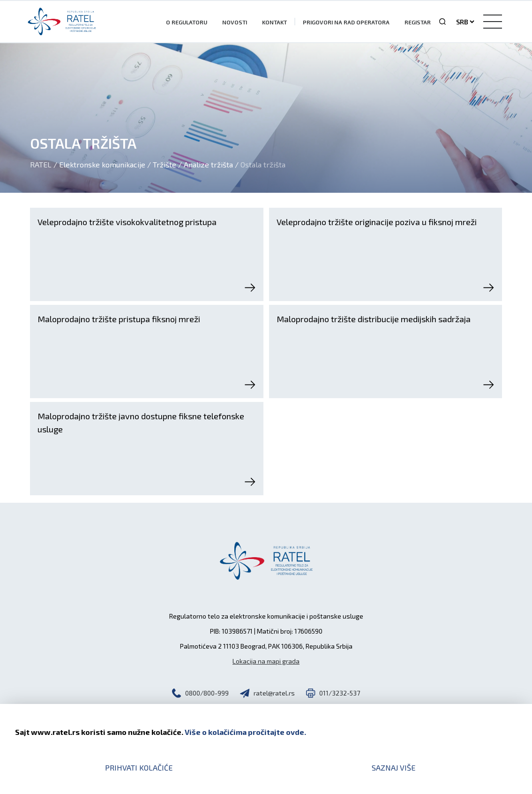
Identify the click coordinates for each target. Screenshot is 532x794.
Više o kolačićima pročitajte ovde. (245, 732)
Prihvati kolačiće (139, 768)
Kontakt (274, 22)
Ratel (41, 164)
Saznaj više (393, 768)
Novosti (235, 22)
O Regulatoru (187, 22)
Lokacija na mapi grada (266, 661)
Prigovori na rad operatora (346, 22)
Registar (418, 22)
